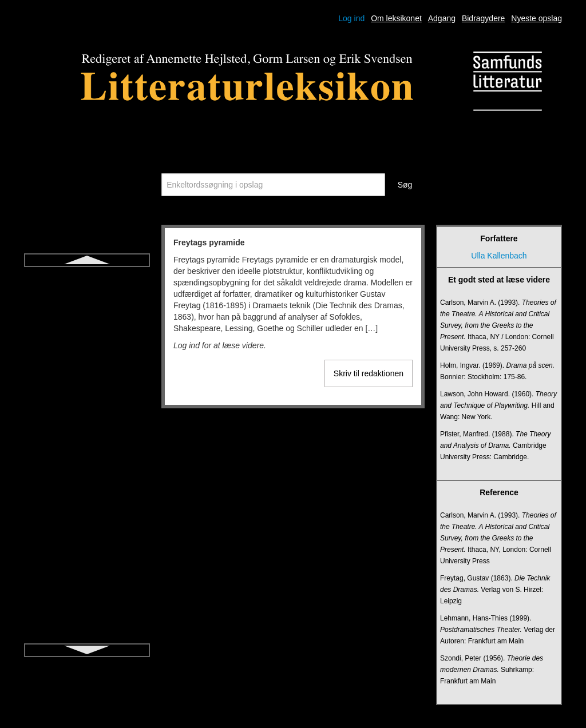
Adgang (442, 18)
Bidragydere (484, 18)
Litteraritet (87, 628)
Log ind (351, 18)
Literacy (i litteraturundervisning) (87, 607)
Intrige (87, 422)
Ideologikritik (87, 381)
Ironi (87, 443)
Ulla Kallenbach (499, 256)
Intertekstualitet (87, 401)
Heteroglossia (87, 340)
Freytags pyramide (87, 278)
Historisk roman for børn (87, 360)
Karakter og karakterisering (87, 504)
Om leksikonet (396, 18)
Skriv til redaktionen (369, 373)
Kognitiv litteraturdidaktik (87, 525)
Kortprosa (87, 566)
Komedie (87, 546)
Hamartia (87, 319)
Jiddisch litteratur (87, 463)
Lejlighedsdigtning (87, 587)
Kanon (87, 484)
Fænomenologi (87, 299)
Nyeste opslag (536, 18)
